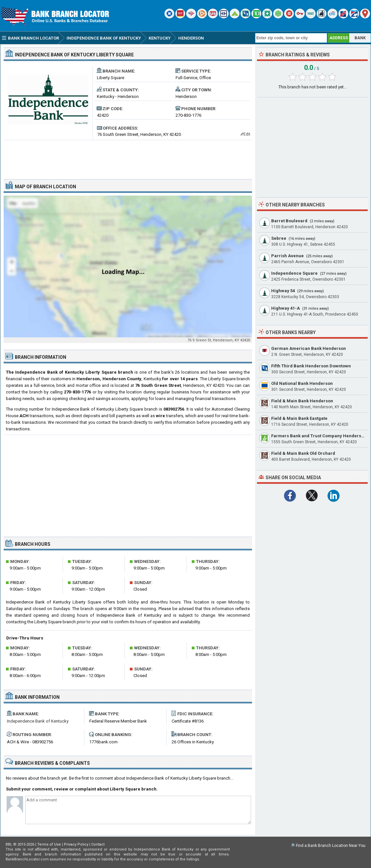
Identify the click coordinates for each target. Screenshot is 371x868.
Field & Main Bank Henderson (302, 401)
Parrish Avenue (287, 256)
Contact (98, 844)
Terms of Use (49, 844)
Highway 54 (283, 291)
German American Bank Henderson (309, 348)
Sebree (279, 238)
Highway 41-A (285, 308)
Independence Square (294, 273)
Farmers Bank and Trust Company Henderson (319, 436)
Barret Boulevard (289, 221)
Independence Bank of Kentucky (38, 721)
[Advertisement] (128, 157)
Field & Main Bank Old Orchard (303, 453)
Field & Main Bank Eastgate (299, 418)
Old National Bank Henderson (302, 383)
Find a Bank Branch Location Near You (331, 846)
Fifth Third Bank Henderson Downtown (311, 366)
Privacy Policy (76, 844)
